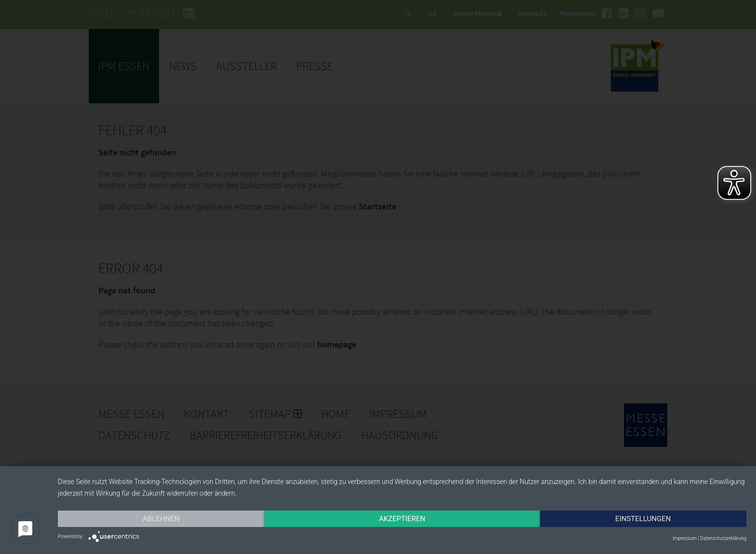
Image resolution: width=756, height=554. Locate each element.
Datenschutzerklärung (723, 538)
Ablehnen (161, 519)
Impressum (685, 538)
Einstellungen (643, 519)
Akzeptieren (402, 519)
